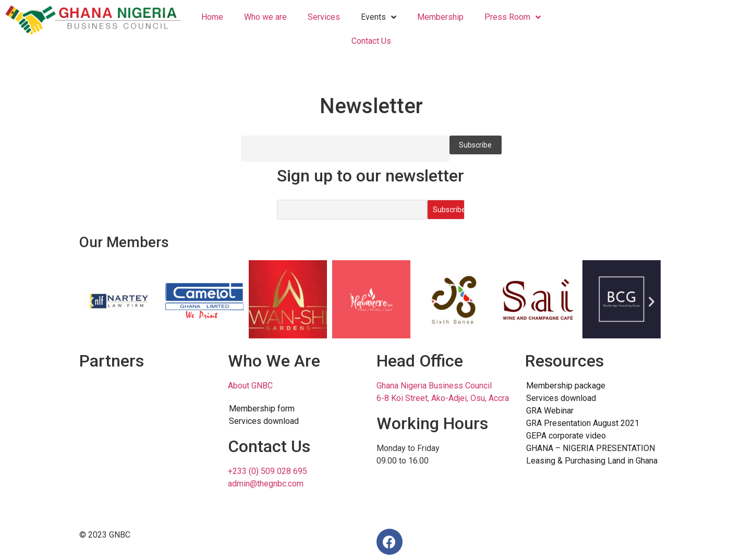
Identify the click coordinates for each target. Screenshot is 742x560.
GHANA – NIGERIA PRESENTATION (591, 448)
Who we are (265, 17)
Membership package (566, 386)
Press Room (513, 17)
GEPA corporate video (566, 436)
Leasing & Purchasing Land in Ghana (592, 461)
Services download (264, 421)
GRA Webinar (550, 411)
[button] (91, 301)
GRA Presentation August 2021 (583, 423)
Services (324, 17)
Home (212, 17)
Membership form (262, 409)
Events (379, 17)
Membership (440, 17)
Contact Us (371, 41)
